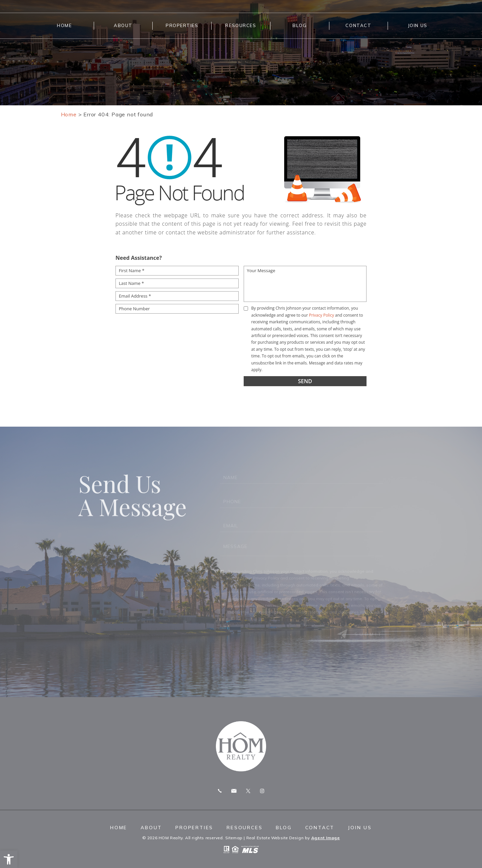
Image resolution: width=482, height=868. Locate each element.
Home (64, 25)
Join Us (418, 25)
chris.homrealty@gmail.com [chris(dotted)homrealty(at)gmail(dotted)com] (234, 791)
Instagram (262, 791)
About (123, 25)
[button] (9, 859)
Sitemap (234, 838)
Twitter (248, 791)
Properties (182, 25)
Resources (241, 25)
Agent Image (326, 838)
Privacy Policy (322, 315)
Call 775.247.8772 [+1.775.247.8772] (220, 791)
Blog (300, 25)
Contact (358, 25)
